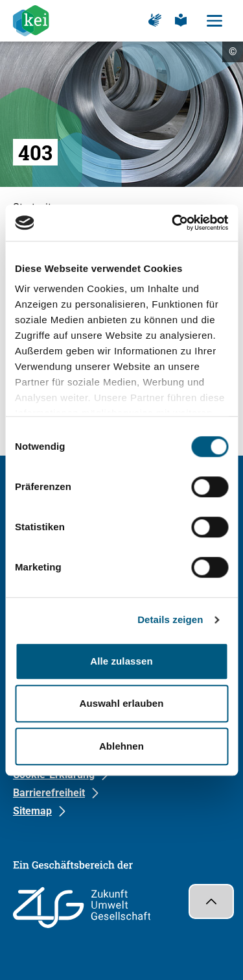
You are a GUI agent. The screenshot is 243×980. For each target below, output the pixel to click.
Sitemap (32, 811)
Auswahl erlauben (122, 703)
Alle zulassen (121, 661)
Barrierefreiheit (49, 793)
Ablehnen (121, 746)
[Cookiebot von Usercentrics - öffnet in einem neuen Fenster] (173, 223)
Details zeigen (170, 619)
